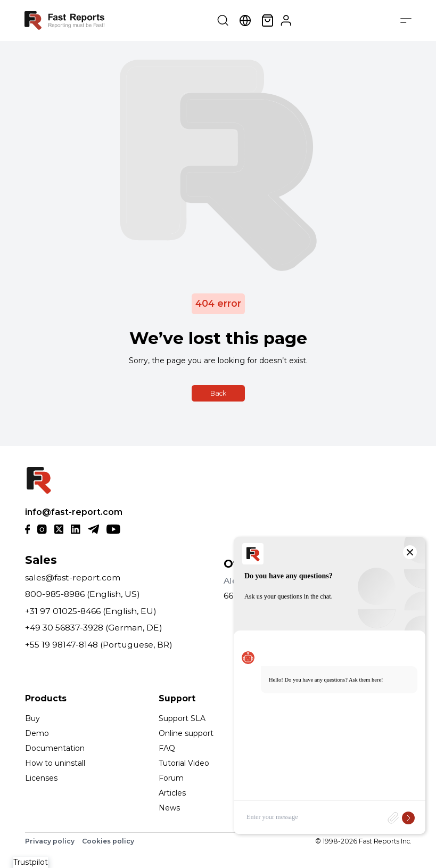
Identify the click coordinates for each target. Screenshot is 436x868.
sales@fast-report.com (73, 578)
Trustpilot (31, 862)
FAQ (167, 748)
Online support (186, 733)
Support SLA (182, 718)
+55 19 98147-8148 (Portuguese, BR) (99, 645)
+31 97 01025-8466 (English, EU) (91, 611)
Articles (172, 793)
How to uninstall (55, 763)
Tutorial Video (184, 763)
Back (218, 393)
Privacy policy (50, 841)
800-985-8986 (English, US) (83, 594)
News (169, 808)
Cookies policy (108, 841)
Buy (32, 718)
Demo (37, 733)
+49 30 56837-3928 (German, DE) (94, 628)
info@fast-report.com (74, 512)
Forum (171, 778)
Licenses (41, 778)
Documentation (55, 748)
